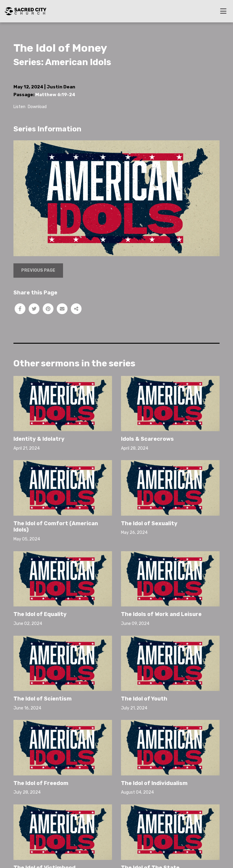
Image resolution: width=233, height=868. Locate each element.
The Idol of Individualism (154, 783)
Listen (19, 107)
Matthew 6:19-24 (55, 95)
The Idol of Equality (40, 614)
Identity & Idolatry (39, 439)
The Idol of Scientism (43, 699)
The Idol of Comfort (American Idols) (56, 527)
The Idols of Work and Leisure (161, 614)
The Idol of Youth (144, 699)
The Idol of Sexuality (149, 523)
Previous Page (38, 270)
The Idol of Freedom (41, 783)
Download (37, 107)
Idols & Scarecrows (147, 439)
